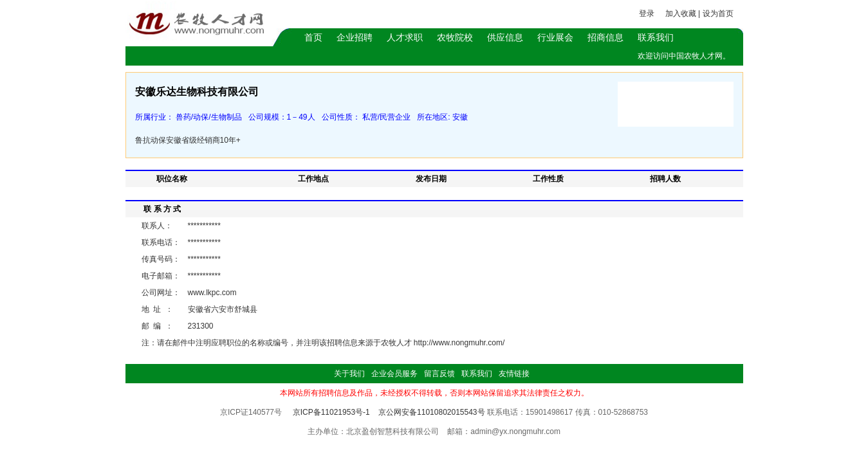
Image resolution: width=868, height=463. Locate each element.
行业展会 (555, 37)
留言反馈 (439, 374)
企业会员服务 (394, 374)
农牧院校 (455, 37)
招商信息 (605, 37)
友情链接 (514, 374)
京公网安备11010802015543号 (431, 412)
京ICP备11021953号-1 (331, 412)
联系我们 (656, 37)
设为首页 (718, 14)
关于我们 (349, 374)
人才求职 (405, 37)
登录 (647, 14)
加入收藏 (681, 14)
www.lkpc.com (212, 293)
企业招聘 (355, 37)
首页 (313, 37)
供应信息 (505, 37)
